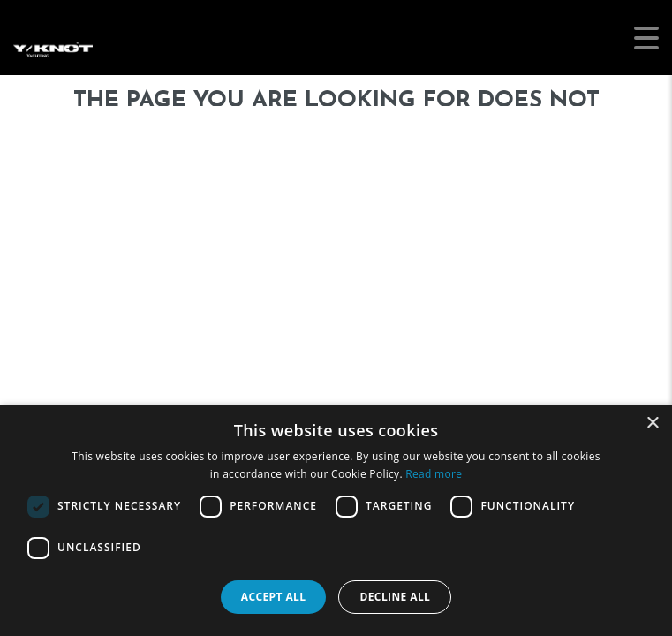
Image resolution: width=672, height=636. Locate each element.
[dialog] (336, 520)
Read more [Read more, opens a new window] (434, 474)
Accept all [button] (274, 597)
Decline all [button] (395, 597)
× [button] (652, 424)
